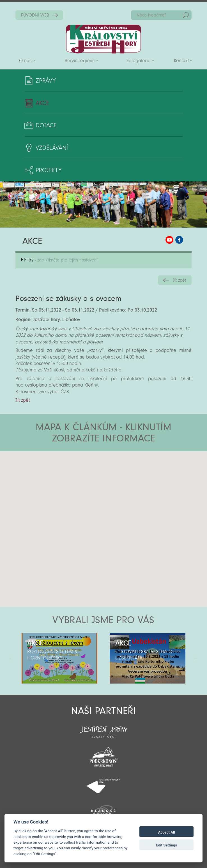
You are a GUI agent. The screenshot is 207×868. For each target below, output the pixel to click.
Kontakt (181, 61)
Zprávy (46, 81)
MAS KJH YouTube (169, 240)
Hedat (186, 15)
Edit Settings (166, 845)
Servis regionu (80, 61)
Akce (42, 103)
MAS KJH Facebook (179, 240)
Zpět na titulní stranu (104, 39)
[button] (119, 485)
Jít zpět (180, 280)
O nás (25, 61)
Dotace (46, 125)
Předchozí (11, 658)
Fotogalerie (139, 61)
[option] (59, 658)
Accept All (167, 832)
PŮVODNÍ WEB (35, 15)
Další (196, 658)
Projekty (49, 170)
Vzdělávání (52, 148)
